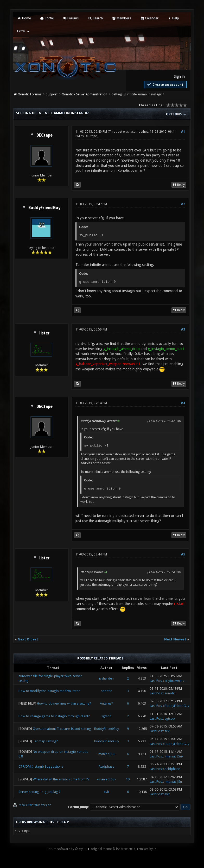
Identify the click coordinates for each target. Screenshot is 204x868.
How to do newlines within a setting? (64, 703)
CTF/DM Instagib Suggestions (41, 766)
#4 (183, 403)
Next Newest (175, 639)
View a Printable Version (35, 805)
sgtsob (106, 716)
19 (128, 779)
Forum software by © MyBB (67, 849)
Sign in (179, 76)
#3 (183, 329)
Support (52, 94)
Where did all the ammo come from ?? (61, 779)
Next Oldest (28, 639)
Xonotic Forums (30, 94)
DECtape (44, 135)
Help (173, 18)
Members (121, 18)
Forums (71, 18)
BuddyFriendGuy (44, 208)
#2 (183, 204)
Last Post (156, 681)
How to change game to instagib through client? (54, 716)
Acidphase (106, 766)
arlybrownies (174, 681)
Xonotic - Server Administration (85, 94)
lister (44, 333)
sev (167, 731)
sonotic (106, 691)
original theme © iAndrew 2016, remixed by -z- (124, 849)
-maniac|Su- (106, 754)
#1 (183, 132)
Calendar (149, 18)
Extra (21, 31)
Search (95, 18)
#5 (183, 554)
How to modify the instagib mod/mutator (49, 691)
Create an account (165, 84)
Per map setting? (45, 741)
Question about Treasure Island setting (62, 729)
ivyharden (106, 678)
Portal (47, 18)
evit (106, 792)
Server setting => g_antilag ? (39, 792)
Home (24, 18)
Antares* (107, 703)
